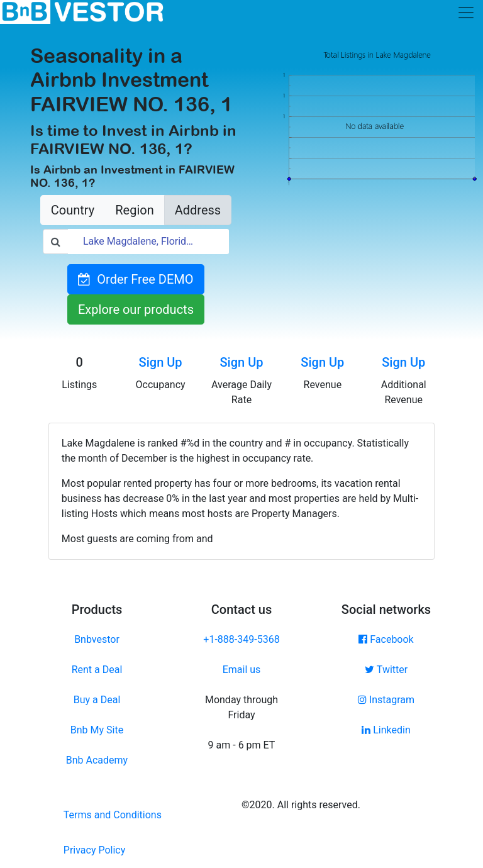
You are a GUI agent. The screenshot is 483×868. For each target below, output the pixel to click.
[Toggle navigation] (466, 13)
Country (73, 210)
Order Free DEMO (136, 279)
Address (198, 210)
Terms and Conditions (113, 815)
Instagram (386, 700)
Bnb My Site (97, 730)
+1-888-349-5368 (241, 639)
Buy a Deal (97, 700)
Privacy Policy (95, 850)
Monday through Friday (241, 707)
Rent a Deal (97, 670)
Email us (242, 670)
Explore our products (136, 309)
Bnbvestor (97, 639)
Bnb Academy (97, 760)
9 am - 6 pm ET (242, 745)
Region (134, 210)
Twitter (386, 670)
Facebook (386, 639)
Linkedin (386, 730)
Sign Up (161, 362)
